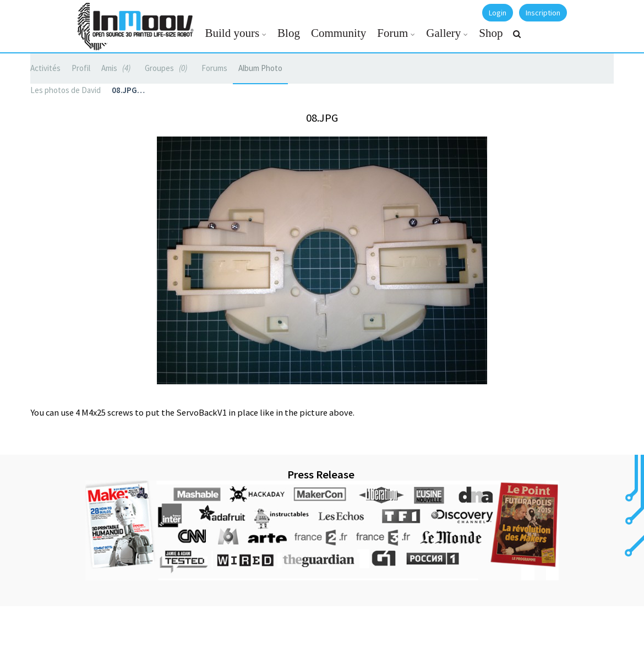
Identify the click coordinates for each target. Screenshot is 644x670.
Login (498, 13)
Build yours (233, 33)
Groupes (168, 68)
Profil (81, 68)
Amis (118, 68)
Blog (289, 33)
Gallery (443, 33)
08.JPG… (128, 90)
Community (339, 33)
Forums (214, 68)
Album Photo (260, 68)
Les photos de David (66, 90)
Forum (392, 33)
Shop (491, 33)
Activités (45, 68)
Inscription (543, 13)
